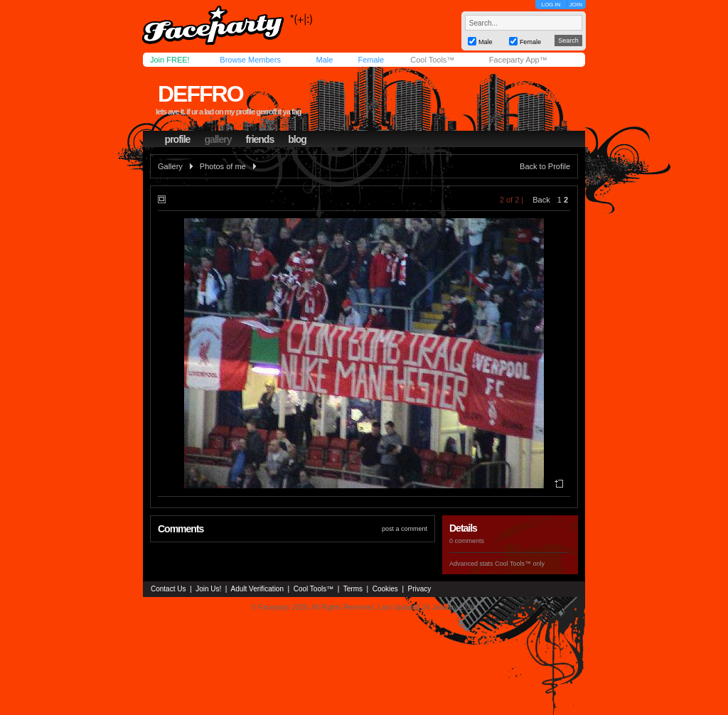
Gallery (170, 166)
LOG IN (551, 5)
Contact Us (168, 589)
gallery (218, 139)
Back (541, 200)
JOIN (576, 5)
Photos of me (223, 166)
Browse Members (250, 60)
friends (260, 139)
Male (324, 60)
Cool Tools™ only (520, 564)
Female (371, 60)
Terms (353, 589)
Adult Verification (257, 589)
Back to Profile (545, 166)
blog (297, 139)
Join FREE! (170, 60)
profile (178, 139)
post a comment (405, 529)
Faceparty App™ (518, 60)
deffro (200, 94)
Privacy (420, 589)
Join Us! (208, 589)
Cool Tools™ (432, 60)
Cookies (385, 589)
